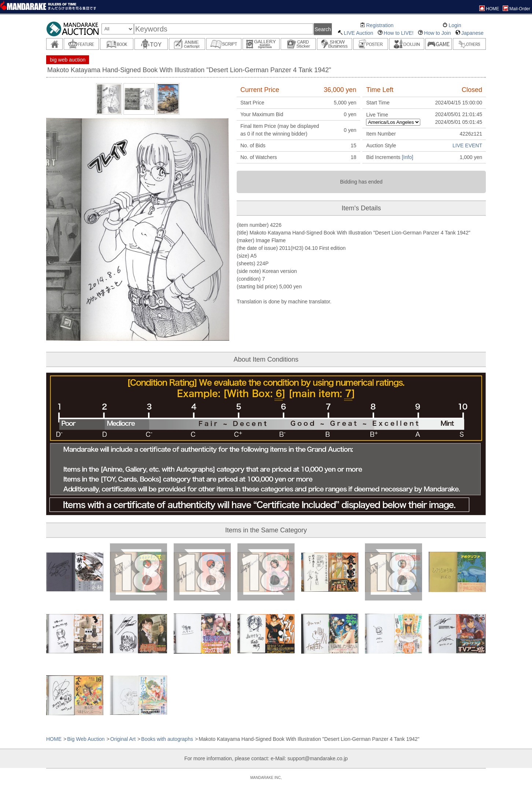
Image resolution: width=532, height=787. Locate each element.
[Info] (408, 157)
